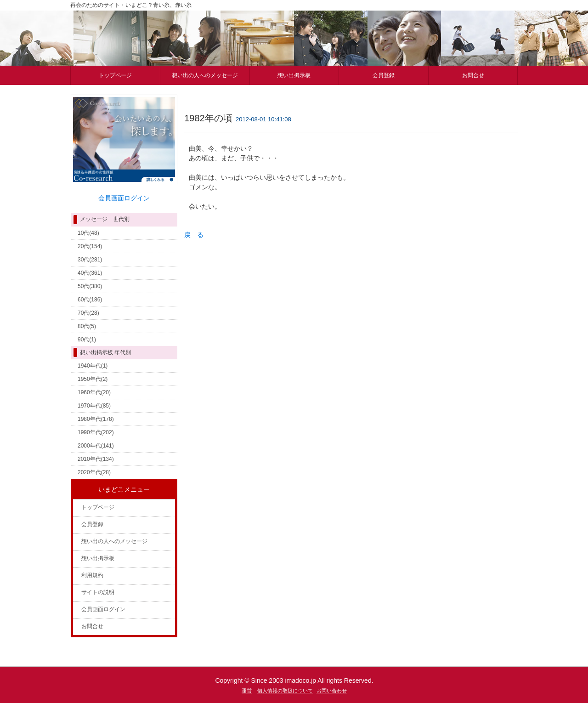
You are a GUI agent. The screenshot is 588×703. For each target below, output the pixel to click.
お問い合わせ (332, 691)
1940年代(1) (93, 366)
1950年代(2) (93, 379)
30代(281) (90, 260)
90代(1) (87, 340)
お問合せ (473, 75)
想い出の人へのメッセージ (205, 75)
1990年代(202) (96, 432)
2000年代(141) (96, 446)
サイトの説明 (98, 592)
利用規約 (92, 575)
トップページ (115, 75)
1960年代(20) (94, 392)
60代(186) (90, 300)
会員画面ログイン (103, 609)
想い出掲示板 (294, 75)
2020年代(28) (94, 472)
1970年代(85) (94, 406)
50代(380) (90, 286)
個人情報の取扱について (285, 691)
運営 (247, 691)
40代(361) (90, 273)
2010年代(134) (96, 459)
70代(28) (88, 313)
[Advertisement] (266, 317)
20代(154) (90, 246)
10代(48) (88, 233)
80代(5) (87, 326)
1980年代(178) (96, 419)
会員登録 (384, 75)
